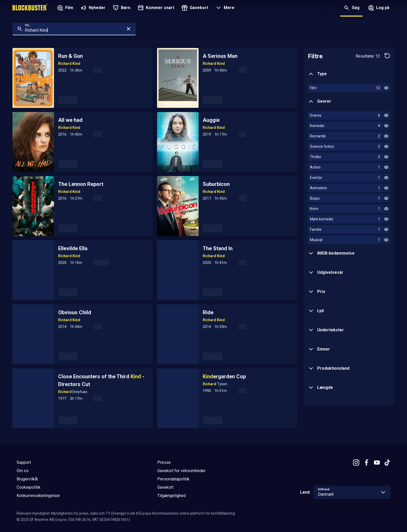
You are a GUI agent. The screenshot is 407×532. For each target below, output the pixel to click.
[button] (224, 8)
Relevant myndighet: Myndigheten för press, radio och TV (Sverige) (71, 513)
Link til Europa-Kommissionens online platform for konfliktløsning (182, 513)
